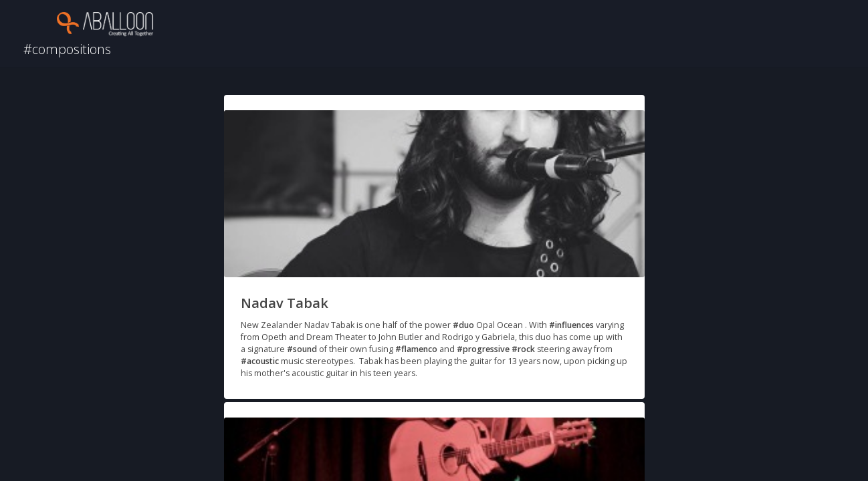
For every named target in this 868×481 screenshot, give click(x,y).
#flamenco (416, 349)
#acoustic (260, 361)
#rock (523, 349)
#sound (302, 349)
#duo (463, 325)
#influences (571, 325)
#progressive (483, 349)
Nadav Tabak (285, 303)
